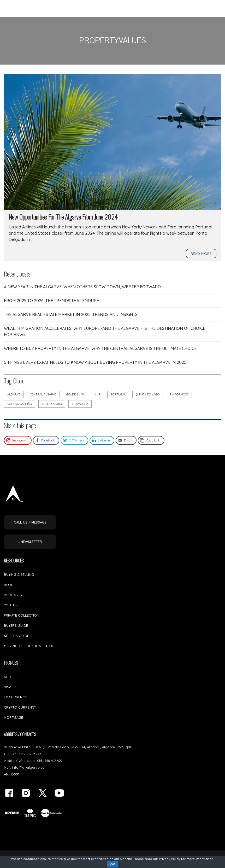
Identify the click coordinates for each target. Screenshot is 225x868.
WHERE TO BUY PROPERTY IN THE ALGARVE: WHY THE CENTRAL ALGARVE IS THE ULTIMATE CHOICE (100, 348)
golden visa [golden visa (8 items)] (75, 394)
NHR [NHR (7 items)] (98, 394)
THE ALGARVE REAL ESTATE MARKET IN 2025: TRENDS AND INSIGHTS (71, 314)
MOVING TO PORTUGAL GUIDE (29, 646)
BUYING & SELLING (19, 574)
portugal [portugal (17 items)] (118, 394)
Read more (201, 254)
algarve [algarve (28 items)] (14, 394)
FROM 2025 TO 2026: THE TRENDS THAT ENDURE (51, 301)
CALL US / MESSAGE (30, 522)
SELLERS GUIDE (16, 636)
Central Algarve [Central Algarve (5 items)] (43, 394)
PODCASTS (13, 595)
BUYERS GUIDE (16, 625)
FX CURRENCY (15, 697)
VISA (8, 687)
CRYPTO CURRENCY (20, 707)
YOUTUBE (12, 605)
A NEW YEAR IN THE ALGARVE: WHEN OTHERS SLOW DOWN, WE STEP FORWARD (82, 287)
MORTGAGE (13, 717)
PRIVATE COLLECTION (22, 615)
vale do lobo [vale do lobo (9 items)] (52, 404)
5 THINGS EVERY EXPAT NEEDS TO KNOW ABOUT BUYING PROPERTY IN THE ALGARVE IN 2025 (95, 362)
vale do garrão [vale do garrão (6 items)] (20, 404)
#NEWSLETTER (30, 542)
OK (113, 864)
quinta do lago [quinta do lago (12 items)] (148, 394)
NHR (7, 677)
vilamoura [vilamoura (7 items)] (80, 404)
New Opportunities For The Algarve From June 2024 (63, 217)
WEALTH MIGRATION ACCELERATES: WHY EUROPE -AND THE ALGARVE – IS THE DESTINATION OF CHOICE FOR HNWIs (105, 331)
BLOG (9, 585)
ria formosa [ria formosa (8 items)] (179, 394)
